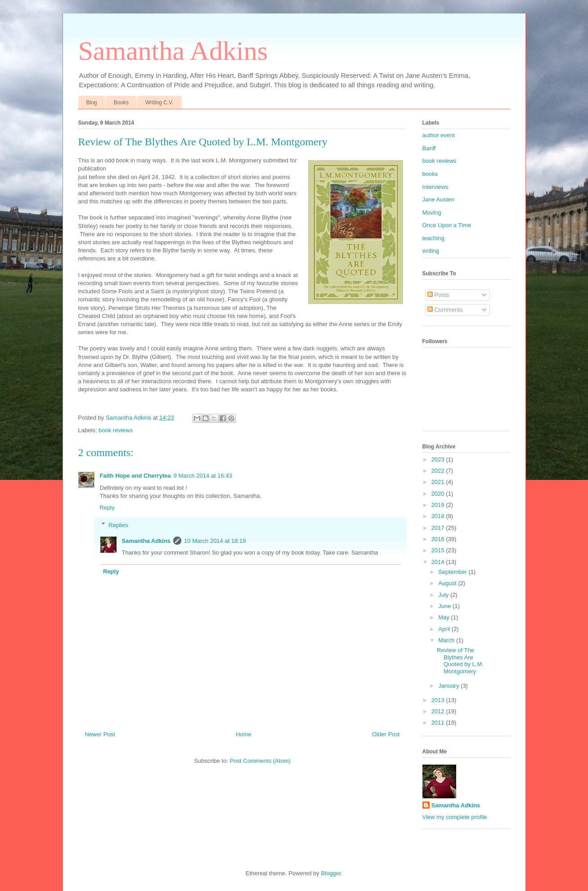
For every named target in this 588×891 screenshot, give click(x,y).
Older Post (386, 734)
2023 (439, 459)
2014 (439, 562)
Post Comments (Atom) (260, 761)
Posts (438, 295)
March (447, 640)
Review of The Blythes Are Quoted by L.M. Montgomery (460, 661)
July (444, 595)
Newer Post (100, 734)
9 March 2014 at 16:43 (203, 476)
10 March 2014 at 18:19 (215, 541)
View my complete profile (455, 817)
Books (121, 103)
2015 (439, 550)
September (453, 572)
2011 (439, 723)
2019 (439, 505)
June (445, 606)
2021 (439, 482)
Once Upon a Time (447, 225)
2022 (439, 471)
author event (439, 135)
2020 (439, 494)
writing (431, 251)
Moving (432, 213)
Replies (118, 525)
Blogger (331, 873)
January (449, 686)
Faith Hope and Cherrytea (135, 476)
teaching (433, 238)
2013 (439, 700)
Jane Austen (439, 199)
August (448, 583)
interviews (435, 187)
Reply (107, 508)
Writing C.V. (159, 103)
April (445, 629)
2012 (439, 711)
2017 (439, 528)
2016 (439, 539)
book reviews (116, 430)
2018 (439, 516)
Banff (429, 148)
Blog (92, 103)
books (430, 174)
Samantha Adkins (173, 51)
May (444, 617)
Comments (445, 310)
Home (244, 734)
